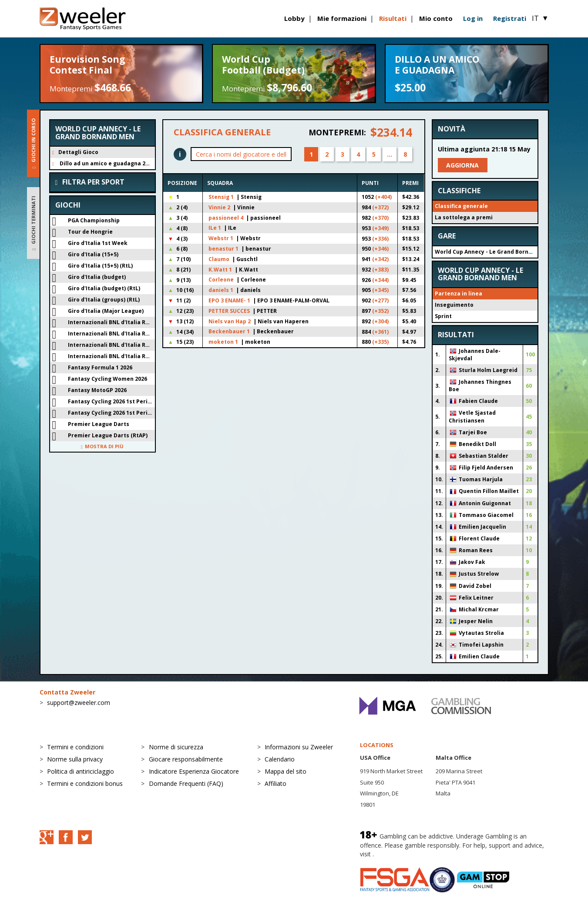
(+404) (383, 197)
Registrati (510, 18)
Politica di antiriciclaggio (81, 771)
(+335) (380, 342)
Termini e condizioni (75, 747)
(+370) (380, 218)
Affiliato (276, 783)
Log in (473, 18)
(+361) (380, 332)
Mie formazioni (342, 18)
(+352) (380, 311)
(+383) (380, 270)
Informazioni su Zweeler (299, 747)
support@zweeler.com (79, 703)
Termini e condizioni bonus (85, 783)
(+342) (380, 259)
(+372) (380, 207)
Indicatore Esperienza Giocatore (194, 771)
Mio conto (436, 18)
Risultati (393, 18)
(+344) (380, 280)
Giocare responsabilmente (186, 759)
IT (540, 18)
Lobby (294, 18)
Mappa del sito (286, 771)
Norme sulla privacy (75, 759)
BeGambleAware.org (405, 854)
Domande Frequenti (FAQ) (186, 783)
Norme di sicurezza (176, 747)
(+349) (380, 228)
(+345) (380, 290)
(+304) (380, 321)
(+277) (380, 300)
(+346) (380, 249)
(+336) (380, 239)
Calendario (280, 759)
